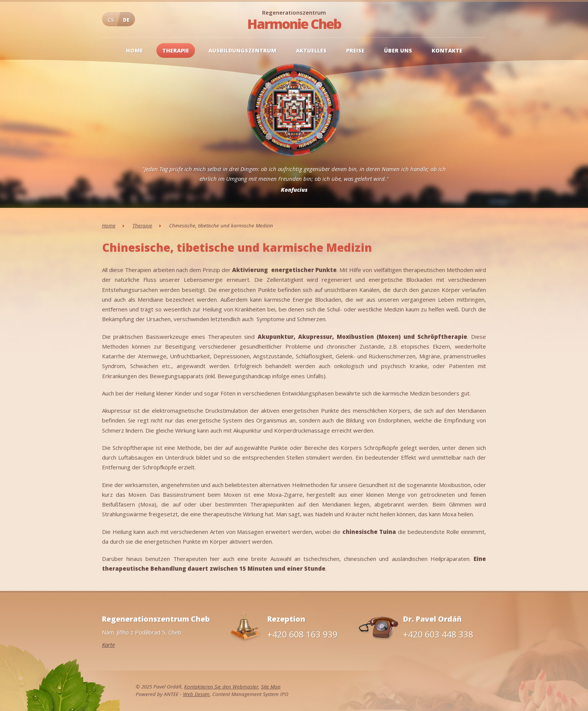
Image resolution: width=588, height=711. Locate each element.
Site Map (271, 687)
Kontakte (447, 50)
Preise (355, 50)
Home (134, 50)
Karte (108, 645)
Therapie (176, 50)
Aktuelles (311, 50)
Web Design (196, 694)
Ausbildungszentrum (242, 50)
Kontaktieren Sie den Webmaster (221, 687)
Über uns (398, 50)
